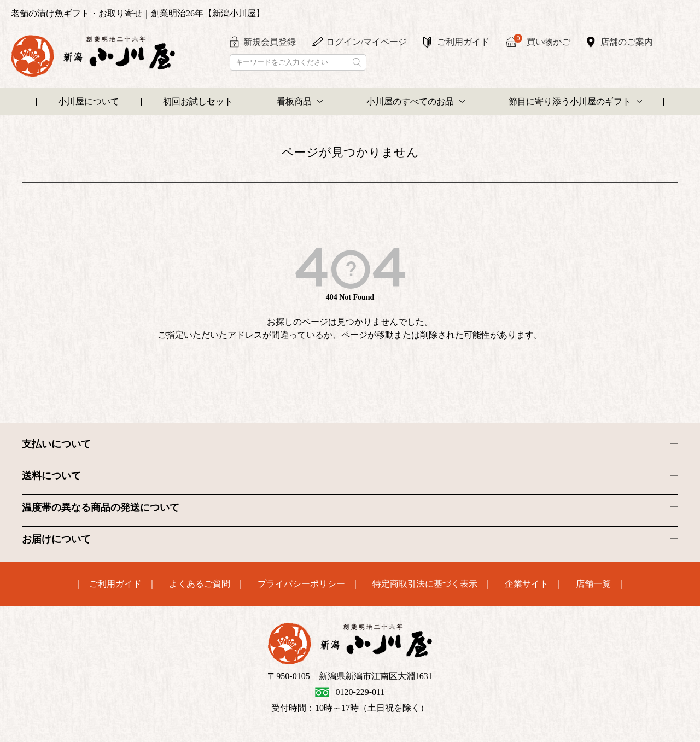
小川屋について (89, 101)
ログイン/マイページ (366, 42)
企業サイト (527, 584)
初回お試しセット (198, 101)
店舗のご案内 (627, 42)
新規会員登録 (270, 42)
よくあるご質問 (200, 584)
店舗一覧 (593, 584)
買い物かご (542, 41)
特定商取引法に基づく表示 (425, 584)
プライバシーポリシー (301, 584)
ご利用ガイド (463, 42)
